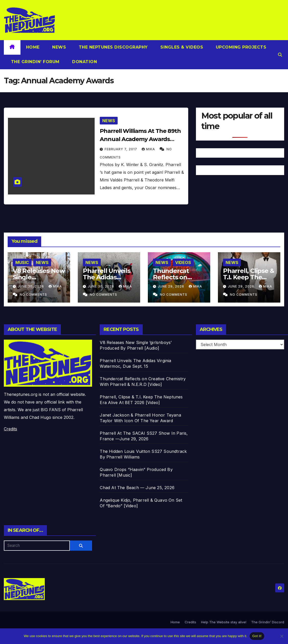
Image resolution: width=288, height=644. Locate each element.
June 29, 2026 (171, 286)
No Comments (33, 295)
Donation (84, 62)
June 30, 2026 (31, 286)
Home (33, 47)
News (59, 47)
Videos (183, 262)
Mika (149, 149)
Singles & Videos (181, 47)
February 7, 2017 (121, 149)
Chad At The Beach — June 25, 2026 (137, 488)
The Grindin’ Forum (35, 62)
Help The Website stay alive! (224, 622)
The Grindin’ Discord (268, 622)
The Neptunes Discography (113, 47)
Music (22, 262)
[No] (282, 636)
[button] (280, 55)
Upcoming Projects (240, 47)
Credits (10, 429)
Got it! (257, 636)
